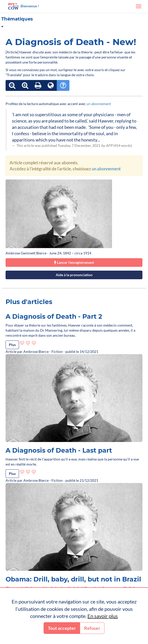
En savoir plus (103, 616)
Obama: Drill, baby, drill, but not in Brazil (73, 579)
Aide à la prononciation (74, 275)
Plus (12, 345)
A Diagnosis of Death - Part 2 (54, 316)
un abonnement (99, 104)
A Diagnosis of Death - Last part (59, 450)
